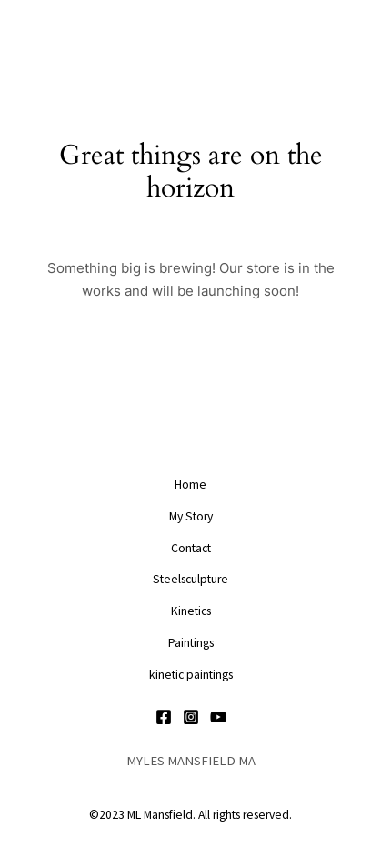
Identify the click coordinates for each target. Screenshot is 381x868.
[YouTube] (218, 717)
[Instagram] (191, 717)
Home (190, 484)
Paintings (191, 643)
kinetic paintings (191, 675)
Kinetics (191, 611)
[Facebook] (164, 717)
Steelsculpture (190, 579)
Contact (191, 548)
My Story (191, 516)
